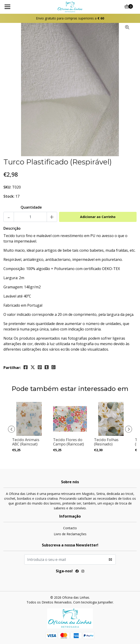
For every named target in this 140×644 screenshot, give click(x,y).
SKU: (7, 187)
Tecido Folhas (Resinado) (106, 442)
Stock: (9, 196)
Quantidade (31, 207)
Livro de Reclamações (70, 534)
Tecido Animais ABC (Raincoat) (26, 442)
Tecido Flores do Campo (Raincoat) (69, 442)
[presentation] (11, 429)
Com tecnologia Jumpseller (93, 602)
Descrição (12, 228)
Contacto (70, 528)
